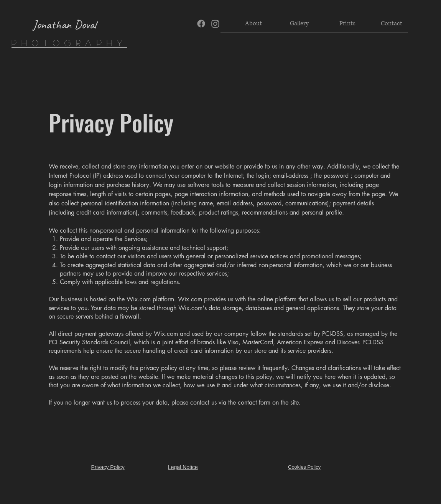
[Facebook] (201, 24)
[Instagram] (215, 24)
